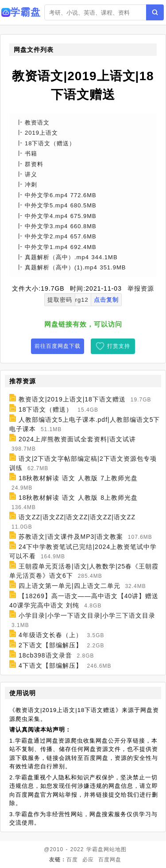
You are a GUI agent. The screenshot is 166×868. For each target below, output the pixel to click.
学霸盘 (95, 849)
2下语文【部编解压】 (50, 645)
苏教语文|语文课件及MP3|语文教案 (71, 537)
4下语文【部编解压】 (50, 666)
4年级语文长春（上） (50, 635)
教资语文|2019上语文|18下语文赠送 (72, 399)
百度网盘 (110, 860)
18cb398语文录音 (45, 655)
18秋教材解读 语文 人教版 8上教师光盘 (78, 498)
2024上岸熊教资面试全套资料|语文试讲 (77, 439)
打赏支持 (119, 346)
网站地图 (115, 849)
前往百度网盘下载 (58, 346)
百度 (72, 860)
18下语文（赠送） (46, 409)
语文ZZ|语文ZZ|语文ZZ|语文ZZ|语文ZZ (77, 517)
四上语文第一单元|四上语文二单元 (69, 586)
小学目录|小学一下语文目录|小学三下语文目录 (87, 615)
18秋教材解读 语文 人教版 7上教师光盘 (78, 478)
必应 (88, 860)
